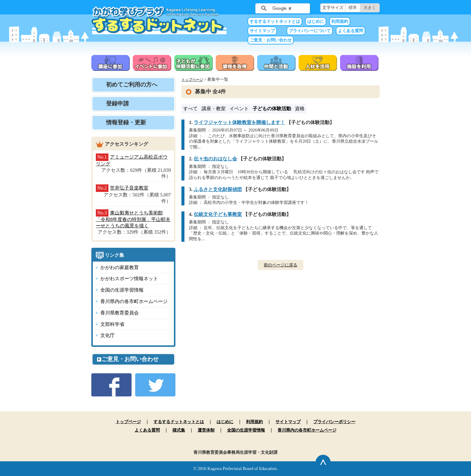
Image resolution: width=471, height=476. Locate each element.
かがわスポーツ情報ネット (129, 279)
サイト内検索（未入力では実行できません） (246, 8)
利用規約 (340, 21)
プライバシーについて (310, 31)
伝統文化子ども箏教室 (218, 214)
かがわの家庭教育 (120, 267)
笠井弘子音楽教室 (129, 188)
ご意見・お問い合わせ (271, 40)
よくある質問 (351, 31)
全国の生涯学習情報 (122, 290)
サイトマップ (262, 31)
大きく (370, 8)
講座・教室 (214, 109)
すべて (190, 109)
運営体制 (206, 430)
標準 (353, 8)
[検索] (282, 8)
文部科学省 (112, 324)
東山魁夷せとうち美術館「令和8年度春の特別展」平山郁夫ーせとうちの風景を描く (133, 219)
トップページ (192, 80)
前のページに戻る (281, 265)
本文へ (235, 0)
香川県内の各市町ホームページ (134, 301)
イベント (239, 109)
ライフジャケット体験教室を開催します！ (239, 122)
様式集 (179, 430)
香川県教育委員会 (120, 313)
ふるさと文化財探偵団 (218, 189)
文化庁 (108, 335)
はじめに (316, 21)
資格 (300, 109)
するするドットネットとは (275, 21)
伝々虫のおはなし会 (215, 159)
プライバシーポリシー (334, 422)
